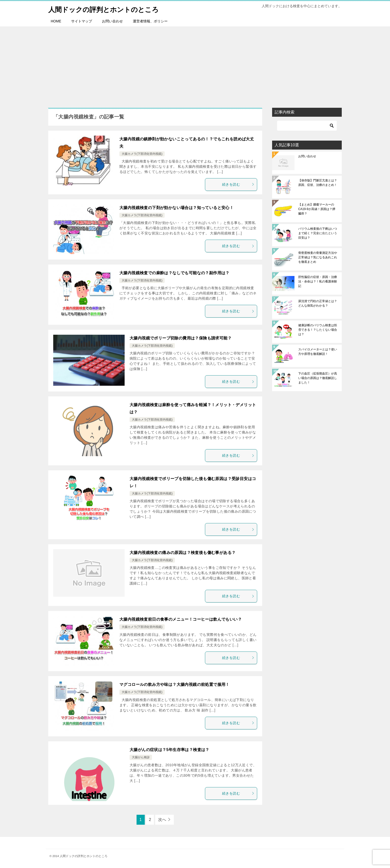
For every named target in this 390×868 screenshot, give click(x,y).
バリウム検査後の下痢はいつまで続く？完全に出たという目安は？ (318, 233)
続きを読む (238, 184)
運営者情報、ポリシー (150, 21)
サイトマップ (82, 21)
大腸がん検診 (141, 757)
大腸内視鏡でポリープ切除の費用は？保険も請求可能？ (181, 338)
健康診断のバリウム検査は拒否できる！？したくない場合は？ (318, 330)
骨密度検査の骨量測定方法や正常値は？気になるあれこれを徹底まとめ (318, 257)
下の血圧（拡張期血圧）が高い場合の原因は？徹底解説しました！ (318, 378)
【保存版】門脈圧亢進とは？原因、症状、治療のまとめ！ (318, 183)
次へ (162, 820)
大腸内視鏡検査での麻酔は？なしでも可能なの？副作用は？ (174, 273)
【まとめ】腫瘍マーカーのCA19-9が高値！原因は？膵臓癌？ (317, 209)
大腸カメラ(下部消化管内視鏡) (142, 154)
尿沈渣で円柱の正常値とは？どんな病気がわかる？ (318, 303)
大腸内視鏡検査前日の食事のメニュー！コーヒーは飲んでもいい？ (181, 619)
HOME (56, 21)
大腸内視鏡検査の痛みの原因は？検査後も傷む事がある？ (183, 553)
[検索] (307, 126)
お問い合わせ (112, 21)
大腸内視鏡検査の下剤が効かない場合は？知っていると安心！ (176, 208)
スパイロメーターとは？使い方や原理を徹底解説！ (318, 352)
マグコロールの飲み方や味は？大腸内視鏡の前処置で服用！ (174, 684)
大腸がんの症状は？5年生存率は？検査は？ (170, 750)
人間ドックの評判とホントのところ (109, 9)
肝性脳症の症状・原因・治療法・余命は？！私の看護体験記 (318, 281)
